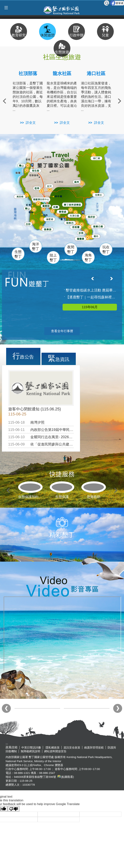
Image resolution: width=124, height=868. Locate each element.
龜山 (22, 166)
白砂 (28, 224)
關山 (28, 208)
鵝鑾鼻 (81, 239)
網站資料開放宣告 (55, 751)
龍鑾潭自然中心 (48, 199)
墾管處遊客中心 (71, 211)
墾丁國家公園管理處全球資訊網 (62, 10)
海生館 (35, 170)
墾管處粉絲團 (117, 3)
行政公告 (23, 356)
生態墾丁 (18, 254)
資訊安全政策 (72, 747)
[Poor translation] (14, 809)
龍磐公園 (99, 226)
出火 (49, 186)
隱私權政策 (52, 747)
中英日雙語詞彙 (31, 747)
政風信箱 (12, 747)
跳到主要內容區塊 (2, 2)
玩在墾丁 (106, 249)
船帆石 (70, 222)
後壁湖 (50, 219)
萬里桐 (20, 197)
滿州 (76, 182)
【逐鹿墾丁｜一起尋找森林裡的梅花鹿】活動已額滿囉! (92, 297)
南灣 (55, 206)
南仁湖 (96, 158)
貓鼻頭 (48, 230)
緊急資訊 (59, 358)
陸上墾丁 (53, 258)
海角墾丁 (88, 257)
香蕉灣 (76, 227)
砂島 (82, 233)
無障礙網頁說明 (30, 751)
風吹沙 (92, 217)
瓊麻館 (46, 205)
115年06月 (90, 307)
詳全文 (31, 123)
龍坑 (96, 237)
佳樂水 (99, 195)
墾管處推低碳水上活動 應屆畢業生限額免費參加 (92, 290)
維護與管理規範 (94, 747)
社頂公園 (76, 216)
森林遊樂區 (72, 205)
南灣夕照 (37, 422)
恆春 (36, 188)
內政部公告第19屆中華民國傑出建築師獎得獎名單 (70, 430)
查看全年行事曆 (62, 331)
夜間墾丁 (71, 249)
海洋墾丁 (36, 246)
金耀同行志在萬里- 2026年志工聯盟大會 (62, 437)
